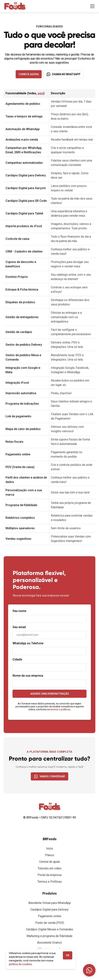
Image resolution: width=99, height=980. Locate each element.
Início (50, 849)
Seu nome (19, 611)
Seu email (19, 627)
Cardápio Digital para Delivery (49, 910)
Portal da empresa (49, 875)
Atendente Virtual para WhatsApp (50, 903)
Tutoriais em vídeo (49, 868)
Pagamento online (50, 916)
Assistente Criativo (50, 943)
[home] (15, 6)
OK (68, 955)
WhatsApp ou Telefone (28, 643)
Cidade (17, 659)
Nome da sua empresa (28, 676)
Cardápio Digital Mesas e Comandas (49, 929)
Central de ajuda (49, 862)
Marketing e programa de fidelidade (49, 936)
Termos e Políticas (50, 882)
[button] (92, 6)
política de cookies (20, 964)
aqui (40, 93)
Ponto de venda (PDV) (50, 923)
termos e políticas (60, 709)
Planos (49, 855)
